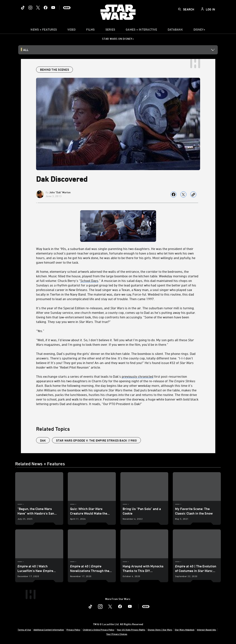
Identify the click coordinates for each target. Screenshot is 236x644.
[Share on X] (183, 194)
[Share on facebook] (174, 194)
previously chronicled (138, 376)
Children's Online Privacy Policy (99, 630)
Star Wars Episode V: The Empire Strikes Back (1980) (96, 440)
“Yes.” (40, 331)
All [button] (26, 50)
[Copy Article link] (193, 194)
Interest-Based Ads (206, 630)
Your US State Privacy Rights (131, 630)
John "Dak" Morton (60, 192)
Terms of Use (24, 630)
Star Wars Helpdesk (185, 630)
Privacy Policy (73, 630)
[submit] (180, 9)
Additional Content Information (49, 630)
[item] (44, 30)
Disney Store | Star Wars (160, 630)
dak (43, 440)
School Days (89, 281)
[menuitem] (71, 30)
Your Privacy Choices (117, 634)
